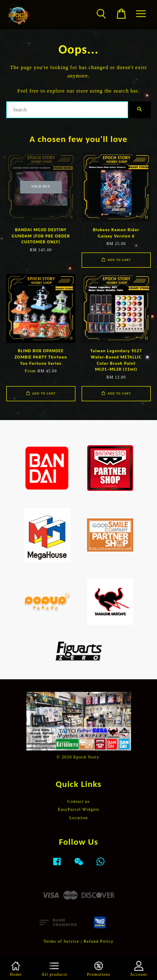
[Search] (67, 110)
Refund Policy (99, 941)
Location (78, 818)
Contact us (78, 801)
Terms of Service (61, 941)
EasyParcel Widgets (78, 809)
